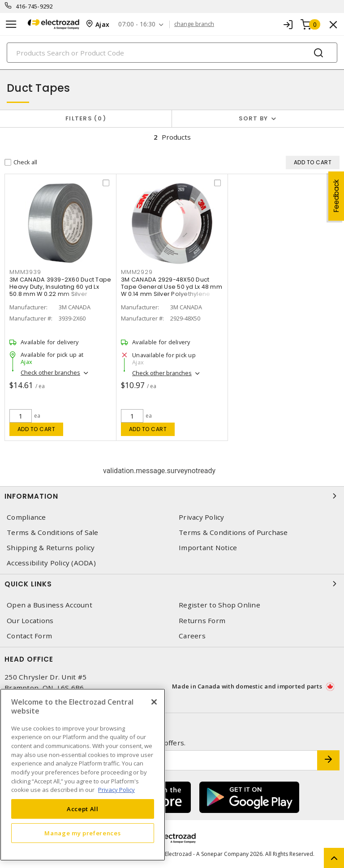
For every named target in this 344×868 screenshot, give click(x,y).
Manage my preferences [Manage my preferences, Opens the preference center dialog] (82, 833)
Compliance (26, 517)
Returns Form (202, 621)
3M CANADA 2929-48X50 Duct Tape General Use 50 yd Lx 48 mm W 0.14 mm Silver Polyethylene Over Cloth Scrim (172, 291)
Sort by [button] (254, 118)
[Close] (154, 702)
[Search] (172, 53)
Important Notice (208, 548)
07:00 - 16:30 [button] (137, 24)
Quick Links (172, 584)
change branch (194, 24)
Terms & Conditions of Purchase (233, 532)
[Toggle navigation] (11, 24)
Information (172, 496)
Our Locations (30, 621)
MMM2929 (137, 273)
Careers (192, 636)
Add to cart (37, 429)
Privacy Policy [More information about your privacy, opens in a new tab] (116, 790)
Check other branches (50, 373)
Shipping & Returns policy (51, 548)
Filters (86, 118)
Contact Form (29, 636)
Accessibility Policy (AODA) (51, 563)
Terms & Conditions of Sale (53, 532)
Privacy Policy (202, 517)
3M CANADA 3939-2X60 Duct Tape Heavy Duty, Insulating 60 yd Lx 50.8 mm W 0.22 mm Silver (60, 288)
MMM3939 (25, 273)
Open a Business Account (49, 605)
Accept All (83, 809)
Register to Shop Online (219, 605)
